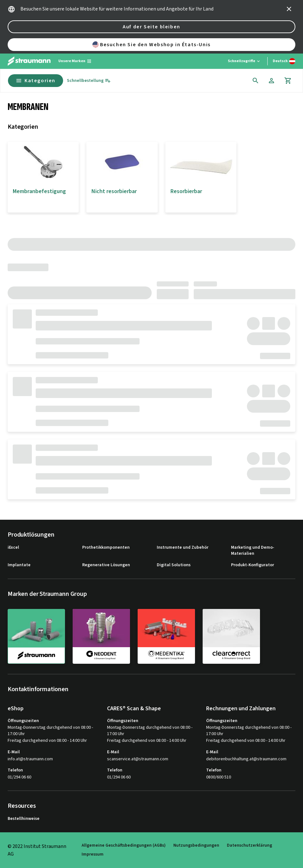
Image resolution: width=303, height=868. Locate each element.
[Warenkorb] (288, 81)
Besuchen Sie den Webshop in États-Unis (151, 45)
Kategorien (36, 81)
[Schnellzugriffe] (244, 61)
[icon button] (289, 9)
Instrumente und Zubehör (183, 548)
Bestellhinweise (24, 819)
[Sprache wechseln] (284, 61)
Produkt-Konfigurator (252, 565)
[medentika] (166, 636)
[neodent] (101, 636)
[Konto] (271, 81)
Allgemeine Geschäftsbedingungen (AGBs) (124, 846)
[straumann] (36, 636)
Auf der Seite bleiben (151, 27)
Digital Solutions (174, 565)
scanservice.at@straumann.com (138, 759)
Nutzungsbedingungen (196, 846)
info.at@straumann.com (30, 759)
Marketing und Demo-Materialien (253, 551)
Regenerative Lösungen (106, 565)
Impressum (93, 854)
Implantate (19, 565)
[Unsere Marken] (75, 61)
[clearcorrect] (231, 636)
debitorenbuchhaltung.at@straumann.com (246, 759)
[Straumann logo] (29, 61)
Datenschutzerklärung (249, 846)
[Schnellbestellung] (89, 81)
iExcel (13, 548)
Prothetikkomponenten (106, 548)
